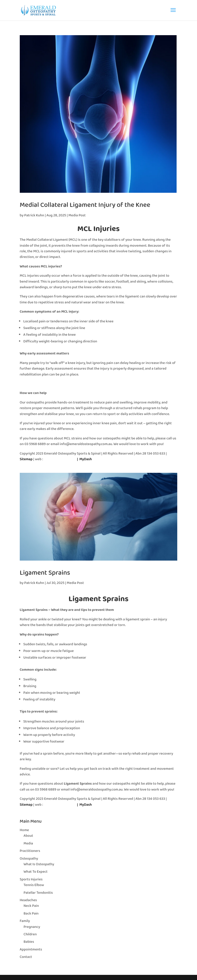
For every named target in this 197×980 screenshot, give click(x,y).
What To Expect (36, 872)
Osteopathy (29, 859)
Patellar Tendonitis (38, 893)
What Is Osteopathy (39, 864)
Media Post (77, 215)
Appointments (31, 949)
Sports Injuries (31, 879)
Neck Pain (31, 906)
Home (24, 830)
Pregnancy (32, 927)
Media (28, 843)
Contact (26, 957)
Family (25, 921)
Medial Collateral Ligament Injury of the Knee (85, 205)
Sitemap (26, 459)
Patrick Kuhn (34, 215)
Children (30, 934)
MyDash (86, 459)
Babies (29, 942)
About (28, 836)
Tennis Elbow (34, 885)
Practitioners (30, 851)
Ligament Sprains (45, 573)
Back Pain (31, 914)
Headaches (28, 900)
